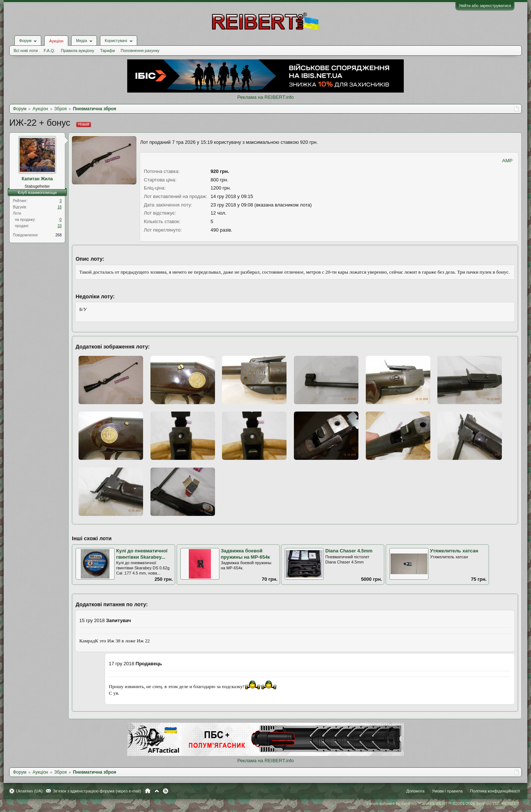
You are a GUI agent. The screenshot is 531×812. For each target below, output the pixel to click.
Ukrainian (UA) (29, 791)
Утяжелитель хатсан (454, 551)
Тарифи (108, 51)
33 (60, 226)
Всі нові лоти (26, 51)
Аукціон (56, 41)
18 (60, 207)
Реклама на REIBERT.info (265, 97)
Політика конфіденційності (495, 791)
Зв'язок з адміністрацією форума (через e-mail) (97, 791)
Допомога (415, 791)
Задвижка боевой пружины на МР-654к (246, 554)
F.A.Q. (49, 51)
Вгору (157, 791)
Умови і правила (447, 791)
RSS (166, 791)
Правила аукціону (77, 51)
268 (58, 235)
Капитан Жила (37, 179)
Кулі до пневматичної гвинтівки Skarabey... (142, 554)
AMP (507, 161)
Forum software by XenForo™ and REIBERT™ (443, 804)
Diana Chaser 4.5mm (349, 551)
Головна (148, 791)
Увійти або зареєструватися (485, 6)
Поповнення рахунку (140, 51)
